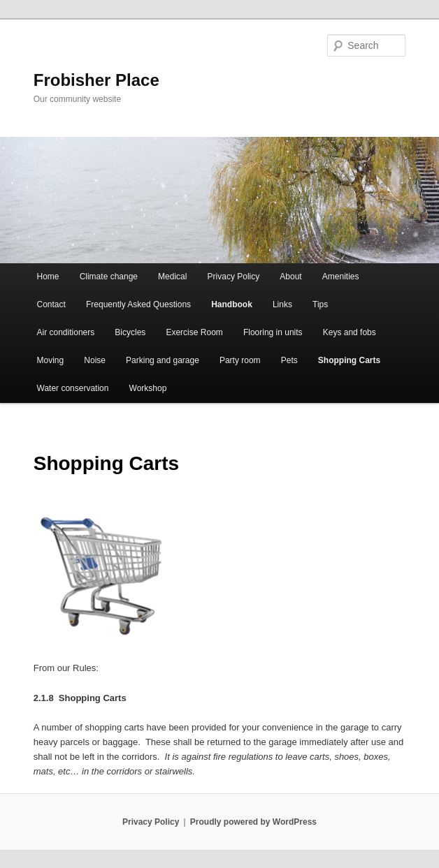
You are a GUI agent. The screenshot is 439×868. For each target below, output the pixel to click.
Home (48, 277)
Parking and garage (163, 360)
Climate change (109, 277)
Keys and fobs (350, 332)
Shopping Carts (349, 360)
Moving (51, 360)
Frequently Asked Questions (138, 304)
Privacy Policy (234, 277)
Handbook (232, 304)
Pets (289, 360)
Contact (51, 304)
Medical (172, 277)
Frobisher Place (96, 80)
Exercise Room (194, 332)
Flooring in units (273, 332)
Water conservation (73, 388)
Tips (320, 304)
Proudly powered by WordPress (253, 822)
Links (282, 304)
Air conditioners (66, 332)
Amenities (341, 277)
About (290, 277)
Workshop (148, 388)
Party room (240, 360)
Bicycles (130, 332)
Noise (95, 360)
